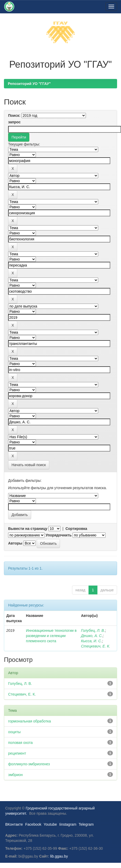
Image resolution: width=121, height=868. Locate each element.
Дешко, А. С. (92, 636)
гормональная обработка (29, 721)
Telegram (86, 824)
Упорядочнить (59, 535)
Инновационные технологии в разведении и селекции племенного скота (51, 636)
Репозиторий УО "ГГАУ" (29, 84)
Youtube (50, 824)
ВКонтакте (14, 824)
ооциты (14, 732)
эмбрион (15, 775)
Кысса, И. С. (91, 641)
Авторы (15, 543)
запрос (14, 122)
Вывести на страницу (28, 529)
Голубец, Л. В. (93, 630)
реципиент (17, 753)
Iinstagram (68, 824)
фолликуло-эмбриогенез (29, 764)
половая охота (20, 743)
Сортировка (76, 529)
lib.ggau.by (59, 856)
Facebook (33, 824)
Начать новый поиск (29, 465)
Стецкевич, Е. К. (95, 646)
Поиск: (14, 115)
